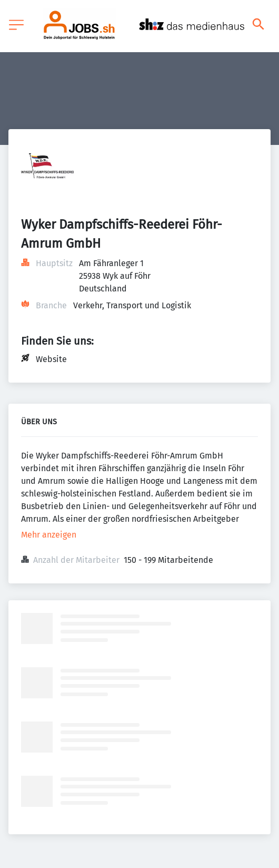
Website (51, 359)
